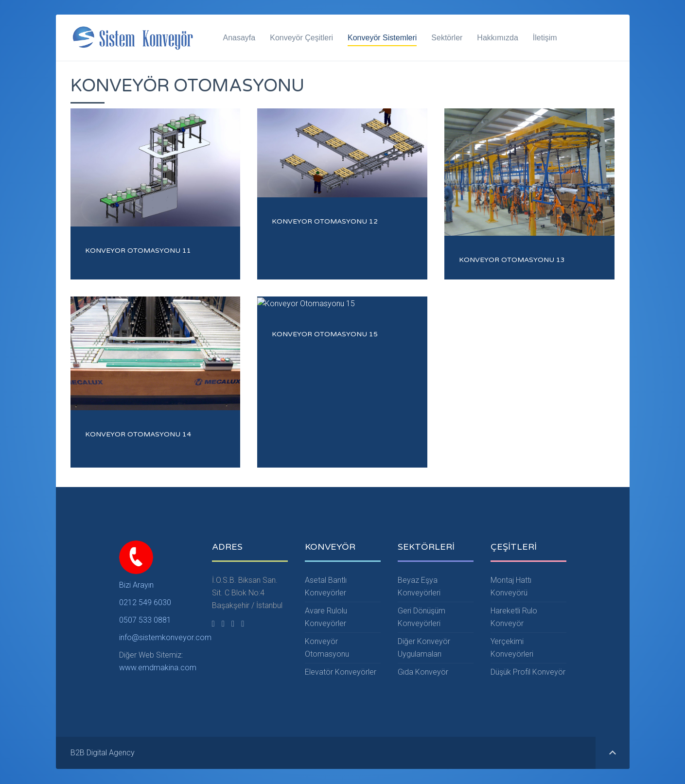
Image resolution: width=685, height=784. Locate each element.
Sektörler (447, 38)
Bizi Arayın (136, 585)
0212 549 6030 (145, 602)
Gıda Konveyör (423, 672)
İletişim (545, 38)
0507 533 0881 (145, 620)
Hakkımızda (497, 38)
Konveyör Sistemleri (382, 38)
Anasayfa (239, 38)
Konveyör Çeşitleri (301, 38)
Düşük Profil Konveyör (528, 672)
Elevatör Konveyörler (341, 672)
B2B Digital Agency (103, 753)
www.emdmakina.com (158, 668)
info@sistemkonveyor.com (165, 637)
